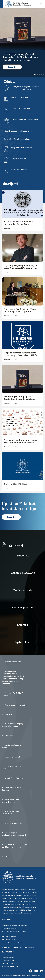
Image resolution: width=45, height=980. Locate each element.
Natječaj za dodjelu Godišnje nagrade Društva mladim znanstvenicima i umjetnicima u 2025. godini (21, 225)
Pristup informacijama (9, 963)
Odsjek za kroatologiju (20, 97)
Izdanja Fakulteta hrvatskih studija (10, 813)
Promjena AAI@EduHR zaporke (12, 694)
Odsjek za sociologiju (22, 139)
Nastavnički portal (11, 757)
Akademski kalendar (12, 662)
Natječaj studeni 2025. (15, 484)
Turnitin (6, 856)
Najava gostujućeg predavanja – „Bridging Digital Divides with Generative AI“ (21, 268)
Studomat (23, 556)
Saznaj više (7, 228)
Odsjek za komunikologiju (21, 108)
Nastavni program (23, 608)
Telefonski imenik (8, 958)
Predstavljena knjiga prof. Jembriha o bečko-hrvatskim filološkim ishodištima (19, 399)
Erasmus (23, 625)
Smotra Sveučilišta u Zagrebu (12, 789)
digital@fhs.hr (29, 947)
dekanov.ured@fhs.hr (15, 943)
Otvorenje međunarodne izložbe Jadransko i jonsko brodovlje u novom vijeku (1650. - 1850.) (21, 443)
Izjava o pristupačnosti (10, 966)
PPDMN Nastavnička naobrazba (12, 768)
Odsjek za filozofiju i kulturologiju (25, 119)
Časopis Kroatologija (12, 823)
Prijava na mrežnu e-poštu (14, 705)
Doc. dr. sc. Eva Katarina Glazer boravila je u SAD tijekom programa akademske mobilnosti (21, 311)
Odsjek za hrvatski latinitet (22, 148)
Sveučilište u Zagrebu (12, 778)
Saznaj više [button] (12, 67)
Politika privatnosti (8, 961)
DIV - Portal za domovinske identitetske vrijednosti (14, 846)
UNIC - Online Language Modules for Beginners (13, 725)
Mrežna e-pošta (22, 590)
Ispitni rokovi (22, 642)
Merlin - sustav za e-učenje (12, 746)
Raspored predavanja (22, 573)
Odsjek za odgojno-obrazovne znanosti (21, 131)
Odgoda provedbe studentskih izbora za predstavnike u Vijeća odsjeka (21, 355)
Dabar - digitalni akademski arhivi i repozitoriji (14, 834)
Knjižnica (7, 714)
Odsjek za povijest (19, 159)
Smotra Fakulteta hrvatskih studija (10, 801)
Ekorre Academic (12, 978)
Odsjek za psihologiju (20, 169)
